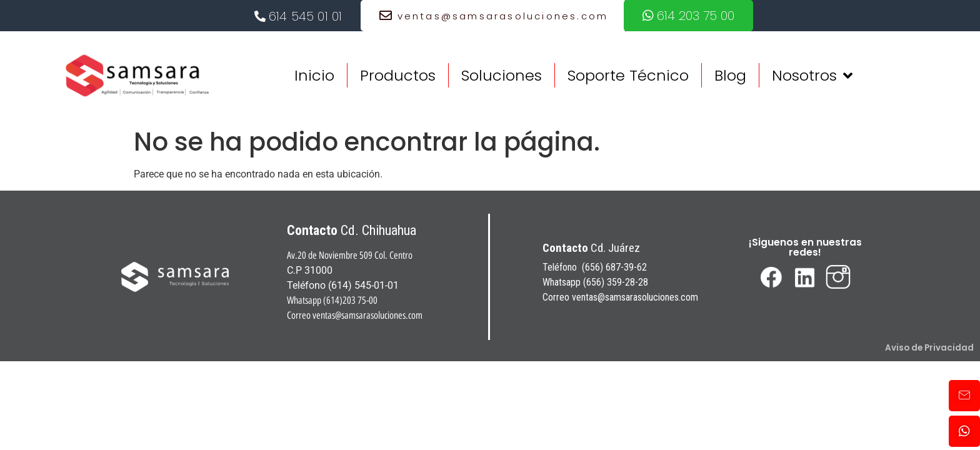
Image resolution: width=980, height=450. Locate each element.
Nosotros (812, 76)
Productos (398, 75)
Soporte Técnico (628, 75)
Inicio (314, 75)
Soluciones (502, 75)
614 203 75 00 (688, 16)
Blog (730, 75)
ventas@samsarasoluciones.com (494, 16)
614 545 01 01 (298, 16)
